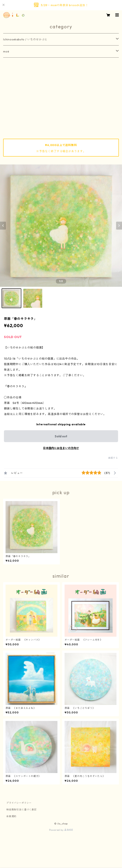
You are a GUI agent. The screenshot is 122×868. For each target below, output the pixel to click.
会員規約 (11, 816)
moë (6, 51)
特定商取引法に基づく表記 (22, 810)
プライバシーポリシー (19, 803)
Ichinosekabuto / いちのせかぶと (25, 39)
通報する (113, 458)
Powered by (61, 830)
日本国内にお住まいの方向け (61, 448)
